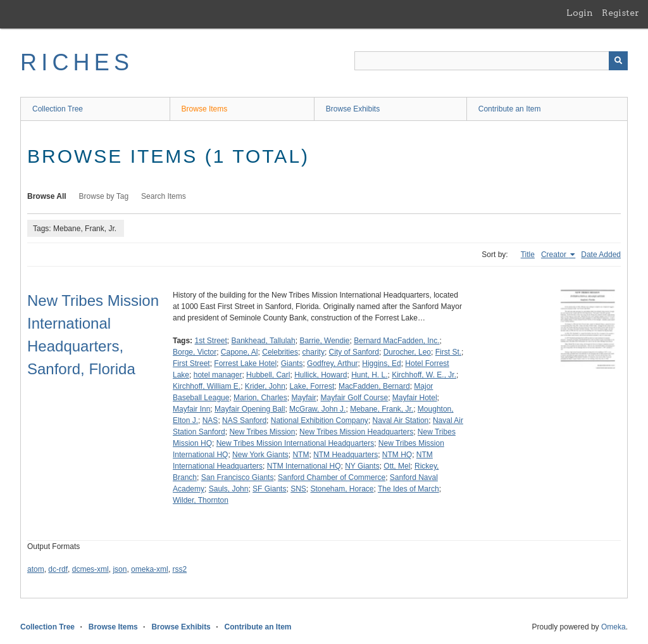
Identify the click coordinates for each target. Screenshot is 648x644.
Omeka (614, 627)
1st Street (210, 341)
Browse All (47, 196)
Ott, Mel (397, 466)
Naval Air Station (401, 420)
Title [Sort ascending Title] (528, 255)
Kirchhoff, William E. (207, 386)
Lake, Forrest (312, 386)
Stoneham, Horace (342, 489)
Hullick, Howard (321, 375)
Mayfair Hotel (415, 398)
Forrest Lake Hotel (245, 363)
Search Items (164, 196)
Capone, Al (240, 352)
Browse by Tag (104, 196)
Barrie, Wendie (324, 341)
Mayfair (303, 398)
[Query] (491, 61)
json (120, 569)
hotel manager (218, 375)
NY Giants (362, 466)
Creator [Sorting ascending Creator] (555, 255)
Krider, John (265, 386)
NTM (301, 455)
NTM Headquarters (346, 455)
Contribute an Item (510, 109)
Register (620, 13)
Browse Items (205, 109)
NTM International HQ (304, 466)
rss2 (179, 569)
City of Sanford (354, 352)
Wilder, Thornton (201, 500)
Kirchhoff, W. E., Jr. (424, 375)
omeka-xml (150, 569)
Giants (292, 363)
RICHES (77, 62)
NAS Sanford (244, 420)
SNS (298, 489)
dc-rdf (58, 569)
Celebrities (280, 352)
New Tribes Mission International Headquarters (295, 443)
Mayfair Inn (191, 409)
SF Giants (269, 489)
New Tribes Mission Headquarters (356, 432)
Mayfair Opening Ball (250, 409)
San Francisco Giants (238, 477)
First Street (191, 363)
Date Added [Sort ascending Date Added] (601, 255)
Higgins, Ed (381, 363)
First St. (448, 352)
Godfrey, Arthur (332, 363)
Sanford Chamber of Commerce (332, 477)
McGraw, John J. (317, 409)
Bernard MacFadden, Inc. (396, 341)
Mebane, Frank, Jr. (382, 409)
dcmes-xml (90, 569)
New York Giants (260, 455)
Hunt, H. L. (369, 375)
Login (580, 13)
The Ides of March (408, 489)
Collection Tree (58, 109)
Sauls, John (229, 489)
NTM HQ (397, 455)
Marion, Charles (260, 398)
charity (314, 352)
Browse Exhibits (353, 109)
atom (36, 569)
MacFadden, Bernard (374, 386)
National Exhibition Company (320, 420)
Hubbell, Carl (268, 375)
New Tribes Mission (262, 432)
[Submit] (618, 61)
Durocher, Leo (407, 352)
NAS (210, 420)
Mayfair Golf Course (354, 398)
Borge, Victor (195, 352)
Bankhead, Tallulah (264, 341)
